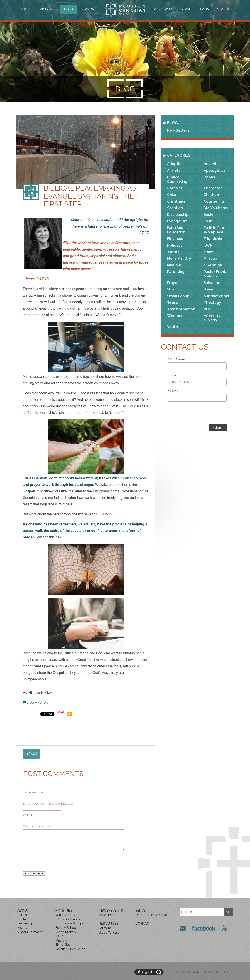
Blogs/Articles (109, 932)
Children (211, 195)
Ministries (48, 9)
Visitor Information (30, 932)
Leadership (25, 923)
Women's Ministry (68, 919)
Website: (29, 815)
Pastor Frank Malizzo (215, 274)
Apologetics (215, 170)
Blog (68, 9)
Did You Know (216, 208)
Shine (209, 289)
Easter (209, 214)
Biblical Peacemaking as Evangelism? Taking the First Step (90, 196)
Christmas (176, 201)
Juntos (173, 252)
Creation (175, 208)
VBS (207, 309)
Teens (173, 302)
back (33, 754)
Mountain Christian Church (197, 972)
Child (172, 195)
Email (173, 391)
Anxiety (174, 170)
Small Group (178, 296)
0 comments (38, 703)
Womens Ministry (212, 318)
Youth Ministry (65, 915)
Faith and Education (176, 230)
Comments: (38, 826)
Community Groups (70, 923)
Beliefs (22, 915)
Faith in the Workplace (214, 230)
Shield (173, 289)
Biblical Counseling (177, 179)
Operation (213, 265)
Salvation (212, 283)
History (22, 928)
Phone (172, 375)
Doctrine (23, 919)
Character (213, 188)
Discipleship (178, 214)
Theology (212, 302)
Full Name (176, 359)
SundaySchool (216, 296)
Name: (34, 792)
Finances (175, 239)
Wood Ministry (66, 932)
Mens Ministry (179, 258)
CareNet (175, 188)
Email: (48, 803)
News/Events (111, 911)
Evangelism (177, 221)
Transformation (181, 309)
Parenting (176, 272)
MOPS (60, 936)
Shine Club (63, 945)
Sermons (89, 9)
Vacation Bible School (71, 949)
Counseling (214, 201)
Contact (225, 9)
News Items (107, 915)
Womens (175, 316)
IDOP (208, 245)
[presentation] (82, 863)
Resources (163, 9)
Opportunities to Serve (151, 915)
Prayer (173, 283)
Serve (186, 9)
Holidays (175, 245)
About (26, 9)
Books (209, 177)
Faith (208, 221)
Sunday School (66, 928)
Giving (204, 9)
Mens (208, 252)
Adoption (175, 164)
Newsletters (178, 130)
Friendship (213, 239)
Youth (172, 327)
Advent (210, 164)
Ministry (211, 258)
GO (228, 912)
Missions (174, 265)
